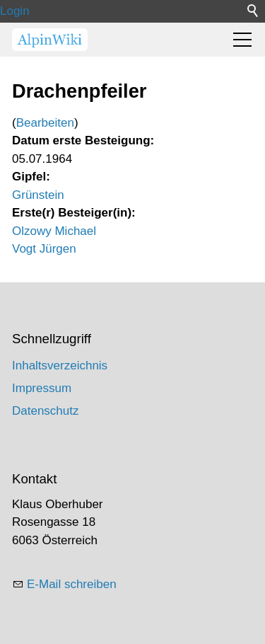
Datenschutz (46, 411)
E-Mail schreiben (72, 584)
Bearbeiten (45, 123)
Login (15, 11)
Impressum (42, 388)
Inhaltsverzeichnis (60, 366)
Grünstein (38, 195)
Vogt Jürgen (44, 249)
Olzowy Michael (54, 231)
